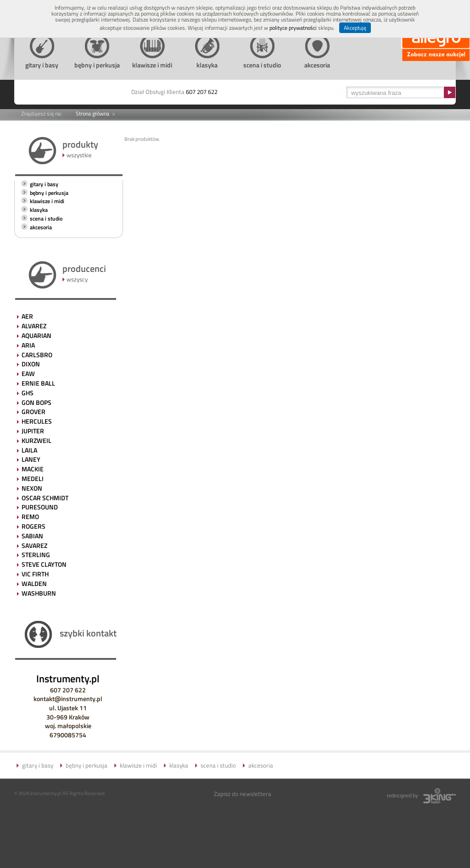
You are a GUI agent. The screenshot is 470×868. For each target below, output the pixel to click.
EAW (28, 373)
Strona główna (92, 113)
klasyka (39, 210)
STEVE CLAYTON (44, 564)
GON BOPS (36, 402)
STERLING (36, 555)
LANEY (31, 459)
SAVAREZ (34, 545)
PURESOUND (40, 507)
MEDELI (33, 478)
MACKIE (33, 469)
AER (27, 316)
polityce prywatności (293, 28)
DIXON (31, 364)
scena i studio (46, 218)
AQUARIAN (36, 335)
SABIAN (32, 536)
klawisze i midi (47, 201)
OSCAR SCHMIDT (45, 498)
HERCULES (37, 421)
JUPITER (33, 431)
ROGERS (34, 526)
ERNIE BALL (38, 383)
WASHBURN (39, 593)
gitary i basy (44, 184)
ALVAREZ (34, 326)
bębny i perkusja (49, 193)
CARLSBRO (37, 355)
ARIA (28, 345)
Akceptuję (355, 28)
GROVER (34, 412)
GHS (28, 393)
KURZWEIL (36, 440)
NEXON (32, 488)
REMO (30, 517)
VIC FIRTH (35, 574)
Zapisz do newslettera (243, 794)
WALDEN (34, 583)
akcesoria (41, 227)
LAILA (29, 450)
